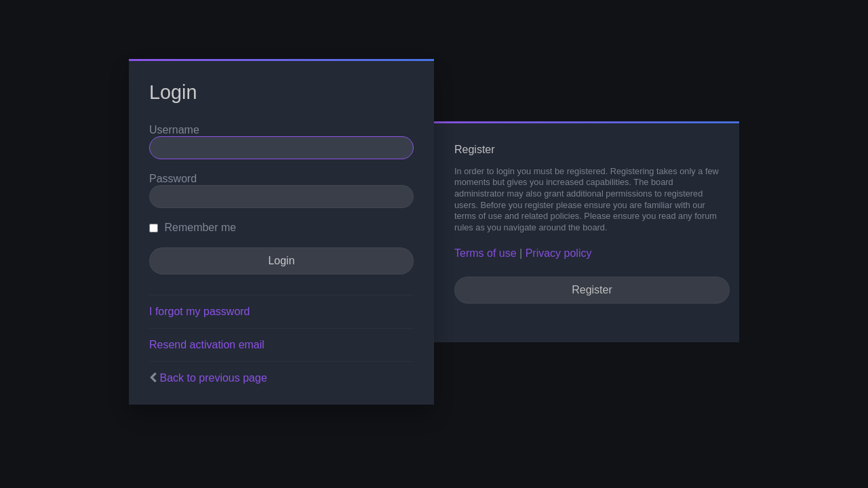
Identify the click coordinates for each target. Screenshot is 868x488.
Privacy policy (559, 253)
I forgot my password (200, 311)
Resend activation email (207, 345)
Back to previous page (213, 378)
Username (174, 130)
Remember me (193, 227)
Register (592, 290)
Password (173, 179)
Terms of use (486, 253)
